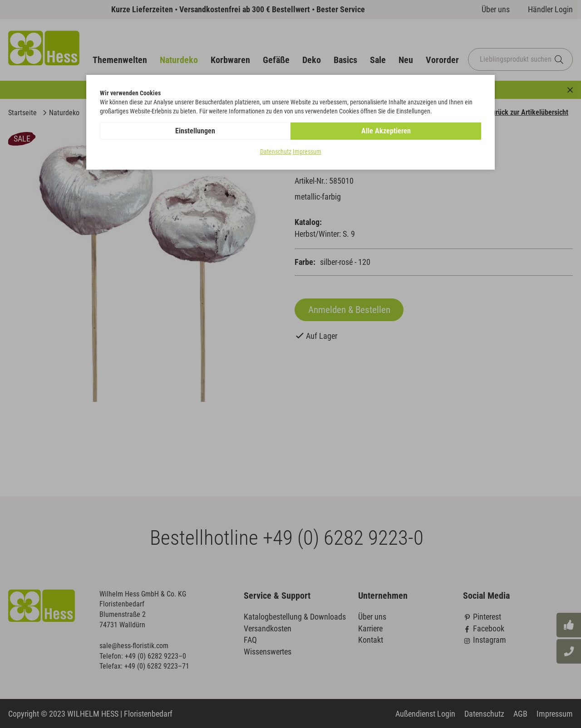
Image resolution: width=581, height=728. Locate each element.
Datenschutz (276, 151)
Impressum (307, 151)
